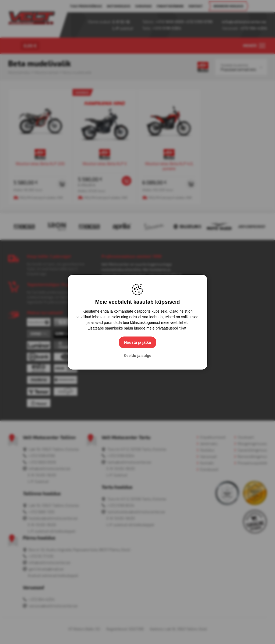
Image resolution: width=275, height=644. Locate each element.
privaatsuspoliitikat (171, 328)
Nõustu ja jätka (137, 342)
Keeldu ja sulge (138, 356)
